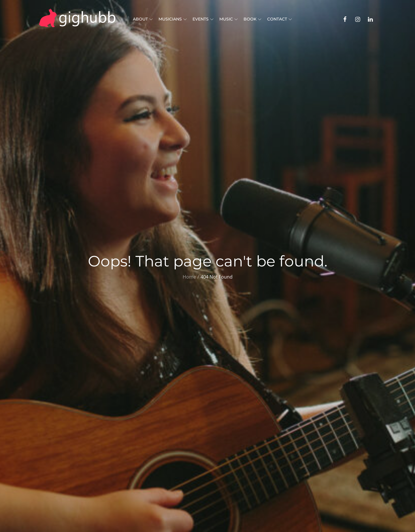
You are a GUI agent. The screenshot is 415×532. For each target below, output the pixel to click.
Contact (280, 19)
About (143, 19)
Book (252, 19)
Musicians (173, 19)
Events (203, 19)
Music (229, 19)
